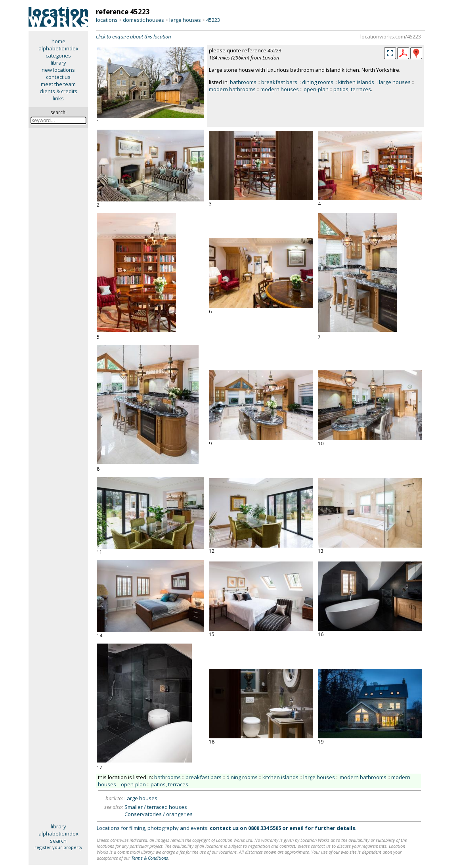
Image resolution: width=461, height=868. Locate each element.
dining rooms (318, 82)
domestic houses (143, 20)
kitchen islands (356, 82)
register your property (58, 847)
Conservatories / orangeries (159, 814)
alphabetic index (58, 48)
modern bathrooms (232, 89)
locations (107, 20)
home (58, 41)
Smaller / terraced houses (156, 807)
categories (58, 56)
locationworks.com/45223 (391, 36)
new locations (58, 70)
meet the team (58, 84)
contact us (58, 77)
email (296, 828)
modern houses (280, 89)
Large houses (141, 798)
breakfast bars (279, 82)
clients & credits (58, 91)
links (58, 98)
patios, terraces (352, 89)
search (58, 841)
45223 (213, 20)
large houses (185, 20)
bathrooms (243, 82)
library (58, 63)
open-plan (316, 89)
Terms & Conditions (150, 858)
